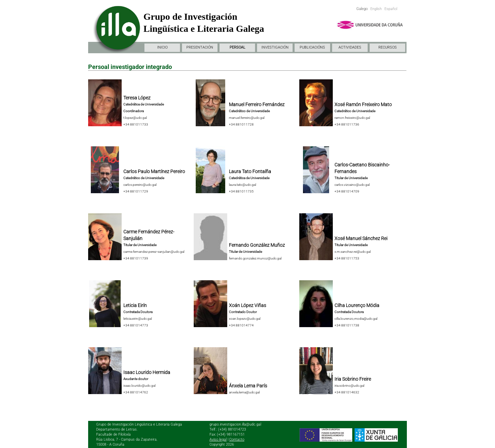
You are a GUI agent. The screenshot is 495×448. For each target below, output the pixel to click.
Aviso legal (218, 439)
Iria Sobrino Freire (353, 379)
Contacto (237, 439)
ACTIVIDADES (350, 47)
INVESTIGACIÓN (275, 47)
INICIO (162, 47)
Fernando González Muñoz (257, 245)
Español (391, 9)
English (376, 9)
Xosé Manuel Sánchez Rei (361, 238)
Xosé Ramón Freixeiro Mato (363, 104)
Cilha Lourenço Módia (357, 305)
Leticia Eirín (135, 305)
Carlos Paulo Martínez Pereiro (154, 171)
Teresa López (137, 98)
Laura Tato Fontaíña (250, 171)
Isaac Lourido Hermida (147, 372)
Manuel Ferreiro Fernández (257, 104)
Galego (362, 9)
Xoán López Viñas (247, 305)
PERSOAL (237, 47)
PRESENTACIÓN (200, 47)
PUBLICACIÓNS (312, 47)
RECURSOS (388, 47)
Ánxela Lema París (248, 386)
